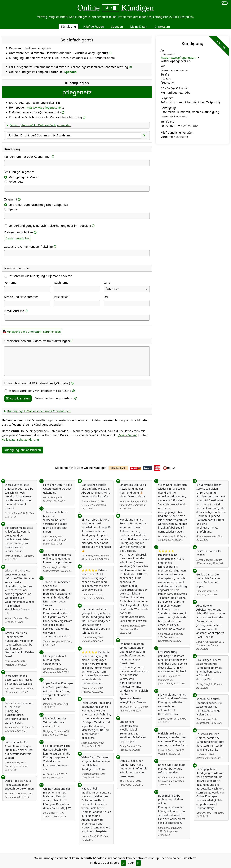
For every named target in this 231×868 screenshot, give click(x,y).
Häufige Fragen (94, 26)
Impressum (162, 26)
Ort (106, 297)
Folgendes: (16, 182)
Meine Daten (139, 26)
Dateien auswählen (17, 238)
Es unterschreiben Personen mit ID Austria (40, 391)
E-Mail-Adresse (14, 311)
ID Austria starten (18, 398)
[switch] (224, 3)
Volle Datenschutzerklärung (20, 440)
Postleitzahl (62, 297)
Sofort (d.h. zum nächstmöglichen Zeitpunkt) (38, 205)
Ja (123, 863)
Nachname (61, 283)
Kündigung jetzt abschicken (23, 450)
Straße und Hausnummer (21, 297)
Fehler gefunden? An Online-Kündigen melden (41, 125)
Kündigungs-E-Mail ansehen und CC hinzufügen (39, 411)
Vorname (10, 283)
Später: (13, 209)
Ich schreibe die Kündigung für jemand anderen (40, 276)
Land (107, 283)
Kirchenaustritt (101, 17)
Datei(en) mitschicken (19, 232)
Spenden (117, 26)
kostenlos (186, 17)
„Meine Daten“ (127, 435)
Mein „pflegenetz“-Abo (23, 177)
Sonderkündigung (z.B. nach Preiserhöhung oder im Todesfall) (50, 226)
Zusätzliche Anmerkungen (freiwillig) (28, 247)
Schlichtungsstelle (159, 17)
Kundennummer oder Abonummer (28, 157)
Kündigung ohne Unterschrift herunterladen (34, 332)
